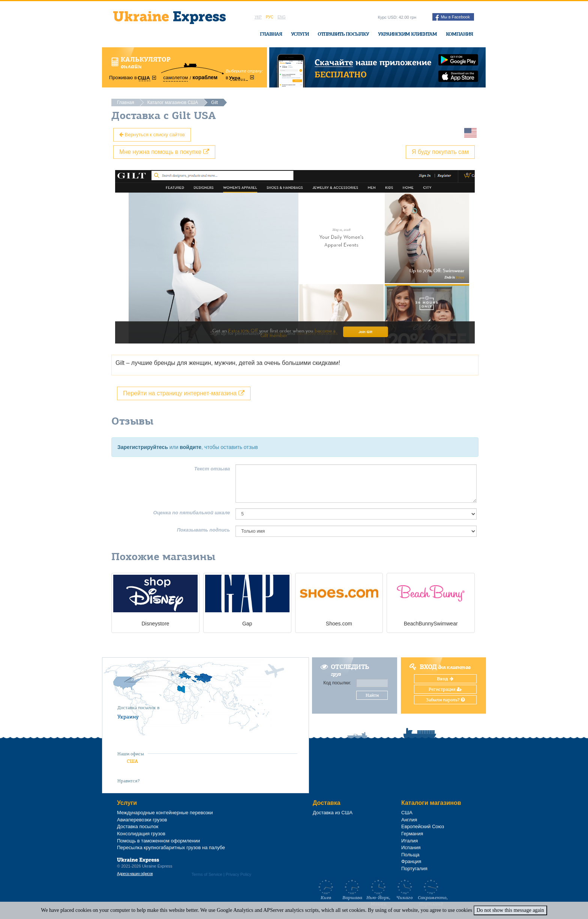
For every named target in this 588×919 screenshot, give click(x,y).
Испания (411, 847)
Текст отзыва (212, 469)
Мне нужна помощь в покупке (164, 152)
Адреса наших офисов (135, 874)
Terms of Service (207, 874)
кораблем (205, 77)
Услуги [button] (300, 34)
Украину (128, 717)
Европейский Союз (423, 826)
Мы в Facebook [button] (453, 18)
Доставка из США (333, 813)
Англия (409, 820)
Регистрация (445, 689)
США (132, 761)
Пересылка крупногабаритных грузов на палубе (171, 847)
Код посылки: (337, 683)
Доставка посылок (138, 826)
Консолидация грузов (141, 834)
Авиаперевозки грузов (142, 820)
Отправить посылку (343, 34)
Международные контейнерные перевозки (165, 813)
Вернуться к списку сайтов (152, 135)
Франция (411, 861)
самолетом (175, 78)
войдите (190, 447)
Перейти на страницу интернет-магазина (184, 393)
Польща (410, 855)
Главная (271, 34)
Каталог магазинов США (173, 102)
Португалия (414, 869)
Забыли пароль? (445, 700)
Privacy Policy (238, 874)
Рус (270, 17)
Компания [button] (459, 34)
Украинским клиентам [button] (407, 34)
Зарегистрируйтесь (143, 447)
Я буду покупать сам (440, 152)
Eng (282, 17)
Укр (258, 17)
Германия (412, 834)
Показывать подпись (204, 530)
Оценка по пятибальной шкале (192, 513)
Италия (409, 841)
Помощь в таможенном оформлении (158, 841)
